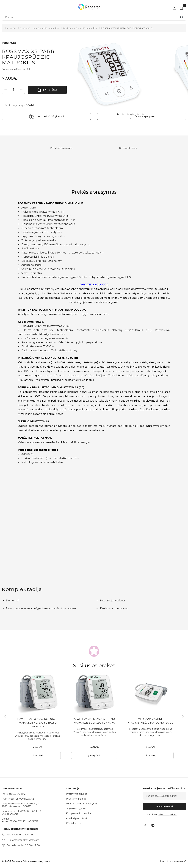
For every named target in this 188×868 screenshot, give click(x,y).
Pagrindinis (11, 28)
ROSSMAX (9, 43)
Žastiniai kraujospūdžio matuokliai (80, 28)
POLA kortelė (73, 823)
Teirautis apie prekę (138, 116)
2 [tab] (123, 114)
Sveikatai (25, 28)
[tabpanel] (122, 74)
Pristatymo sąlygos (77, 794)
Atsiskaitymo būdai (76, 818)
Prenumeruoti (165, 806)
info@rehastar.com (29, 840)
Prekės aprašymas (62, 148)
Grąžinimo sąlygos (76, 809)
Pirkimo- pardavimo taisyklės (82, 804)
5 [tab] (138, 114)
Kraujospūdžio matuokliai (46, 28)
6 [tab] (143, 114)
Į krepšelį (50, 90)
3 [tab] (128, 114)
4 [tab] (133, 114)
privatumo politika (167, 814)
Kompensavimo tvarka (78, 813)
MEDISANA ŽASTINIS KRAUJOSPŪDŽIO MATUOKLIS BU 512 (151, 724)
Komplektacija (129, 148)
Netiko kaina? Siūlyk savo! (57, 116)
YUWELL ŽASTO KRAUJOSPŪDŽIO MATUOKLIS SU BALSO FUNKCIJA (94, 722)
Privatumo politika (76, 799)
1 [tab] (118, 114)
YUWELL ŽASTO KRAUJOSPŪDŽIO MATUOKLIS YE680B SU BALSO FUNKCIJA (38, 724)
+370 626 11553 (27, 835)
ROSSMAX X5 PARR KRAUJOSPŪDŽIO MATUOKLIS (127, 28)
